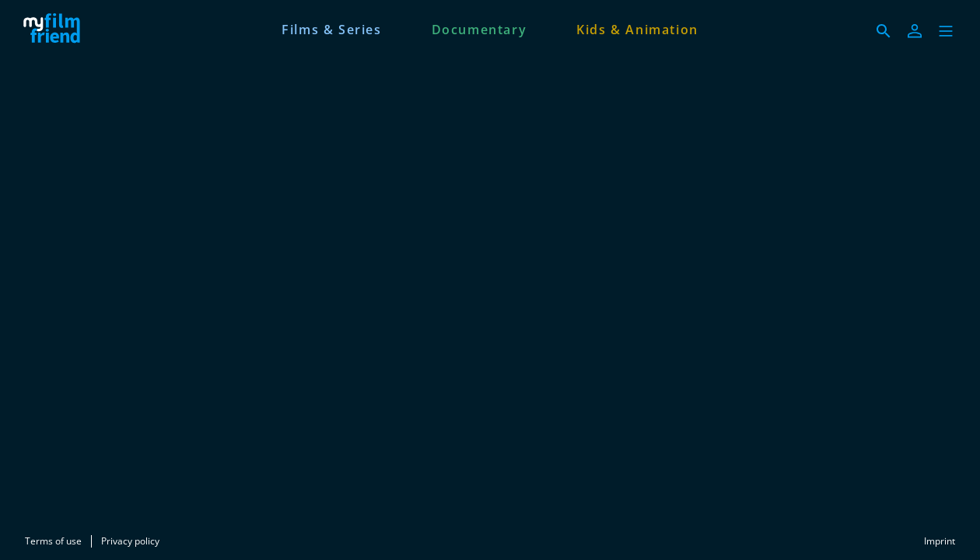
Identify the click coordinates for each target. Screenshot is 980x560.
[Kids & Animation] (637, 28)
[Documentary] (479, 28)
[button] (946, 31)
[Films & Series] (331, 28)
